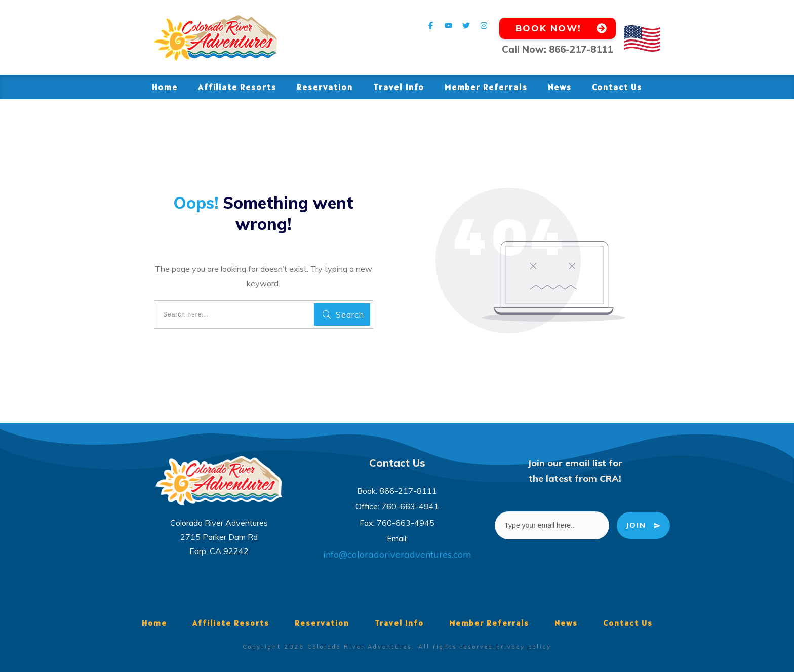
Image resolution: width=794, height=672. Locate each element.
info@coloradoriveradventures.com (397, 554)
